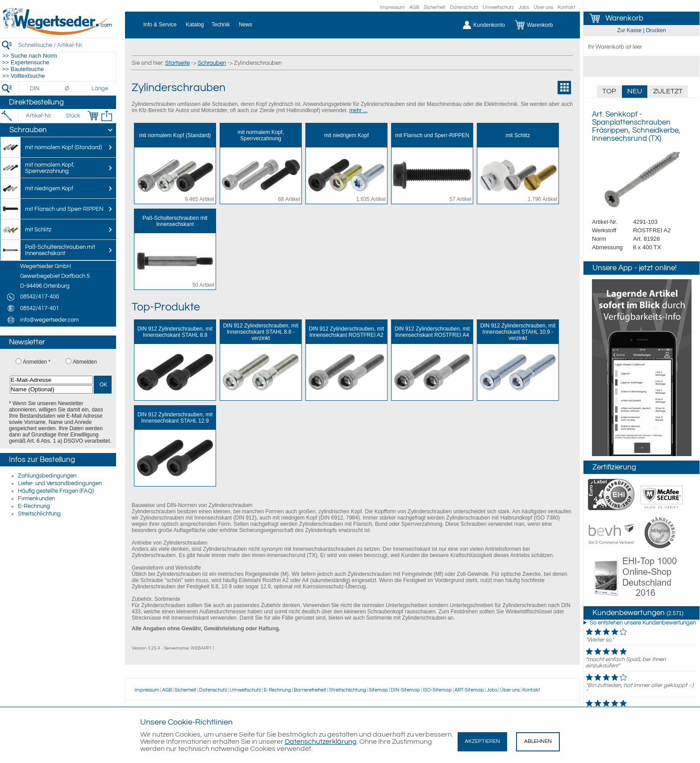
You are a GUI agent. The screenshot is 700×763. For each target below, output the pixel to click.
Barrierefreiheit (310, 690)
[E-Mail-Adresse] (51, 380)
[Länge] (100, 88)
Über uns (543, 7)
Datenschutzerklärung (321, 742)
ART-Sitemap (469, 690)
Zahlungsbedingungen (47, 476)
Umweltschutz (498, 7)
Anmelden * (37, 362)
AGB (414, 7)
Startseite (177, 63)
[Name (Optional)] (51, 389)
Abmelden (85, 362)
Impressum (392, 7)
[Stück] (73, 116)
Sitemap (378, 690)
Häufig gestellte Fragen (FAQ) (56, 491)
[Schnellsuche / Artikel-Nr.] (67, 45)
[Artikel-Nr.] (39, 116)
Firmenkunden (36, 499)
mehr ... (359, 110)
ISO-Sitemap (437, 690)
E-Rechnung (34, 506)
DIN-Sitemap (405, 690)
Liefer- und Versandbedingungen (60, 483)
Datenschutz (464, 7)
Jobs (524, 7)
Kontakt (567, 7)
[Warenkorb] (540, 25)
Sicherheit (435, 7)
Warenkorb (624, 18)
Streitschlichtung (39, 514)
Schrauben (212, 63)
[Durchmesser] (67, 88)
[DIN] (35, 88)
